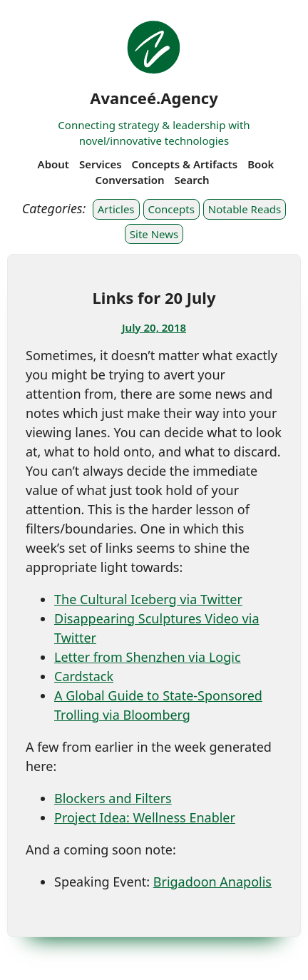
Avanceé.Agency (154, 98)
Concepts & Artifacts (184, 164)
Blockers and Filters (113, 798)
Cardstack (84, 676)
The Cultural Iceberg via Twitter (148, 599)
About (53, 164)
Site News (154, 234)
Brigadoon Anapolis (212, 882)
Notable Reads (245, 209)
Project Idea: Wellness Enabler (145, 817)
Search (192, 180)
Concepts (171, 209)
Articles (116, 209)
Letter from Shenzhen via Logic (148, 657)
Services (101, 164)
